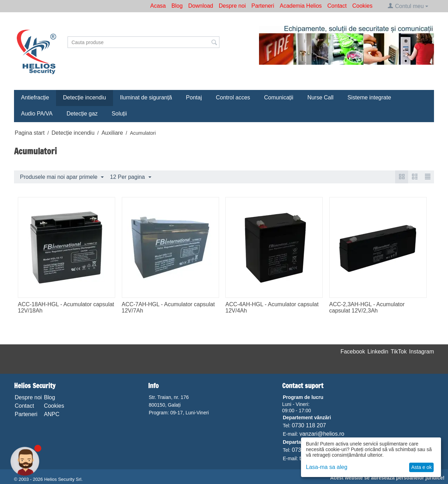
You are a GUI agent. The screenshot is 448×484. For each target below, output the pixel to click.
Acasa (158, 6)
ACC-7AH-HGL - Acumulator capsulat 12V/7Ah (168, 307)
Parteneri (263, 6)
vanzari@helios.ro (322, 434)
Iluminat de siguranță (146, 97)
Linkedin (378, 352)
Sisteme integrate (369, 97)
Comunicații (279, 97)
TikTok (399, 352)
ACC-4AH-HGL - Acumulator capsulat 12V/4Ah (272, 307)
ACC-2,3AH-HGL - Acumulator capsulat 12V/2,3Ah (367, 307)
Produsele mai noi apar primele (62, 177)
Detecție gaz (82, 114)
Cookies (362, 6)
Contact (337, 6)
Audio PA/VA (37, 114)
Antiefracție (35, 97)
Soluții (119, 114)
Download (201, 6)
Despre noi (232, 6)
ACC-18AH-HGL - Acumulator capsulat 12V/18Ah (66, 307)
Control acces (233, 97)
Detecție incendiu (85, 97)
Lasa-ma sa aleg (327, 467)
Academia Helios (301, 6)
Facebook (353, 352)
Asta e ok (421, 467)
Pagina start (30, 133)
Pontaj (194, 97)
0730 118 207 (309, 425)
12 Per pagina (131, 177)
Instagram (422, 352)
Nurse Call (320, 97)
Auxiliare (112, 133)
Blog (177, 6)
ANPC (51, 414)
